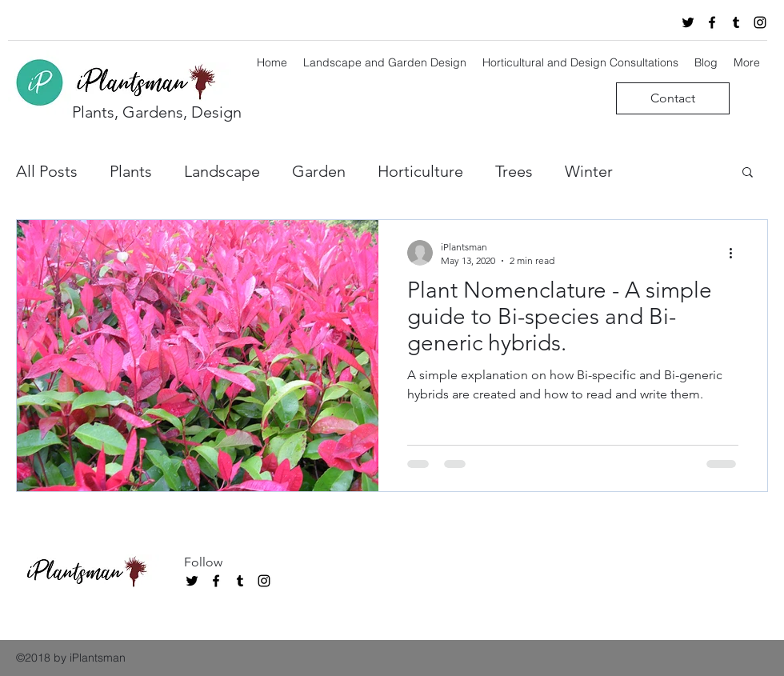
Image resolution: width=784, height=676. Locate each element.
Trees (514, 171)
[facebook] (712, 22)
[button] (748, 173)
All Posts (47, 171)
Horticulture (420, 171)
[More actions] (736, 253)
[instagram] (760, 22)
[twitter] (688, 22)
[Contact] (673, 98)
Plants (131, 171)
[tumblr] (736, 22)
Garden (319, 171)
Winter (589, 171)
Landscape (222, 171)
